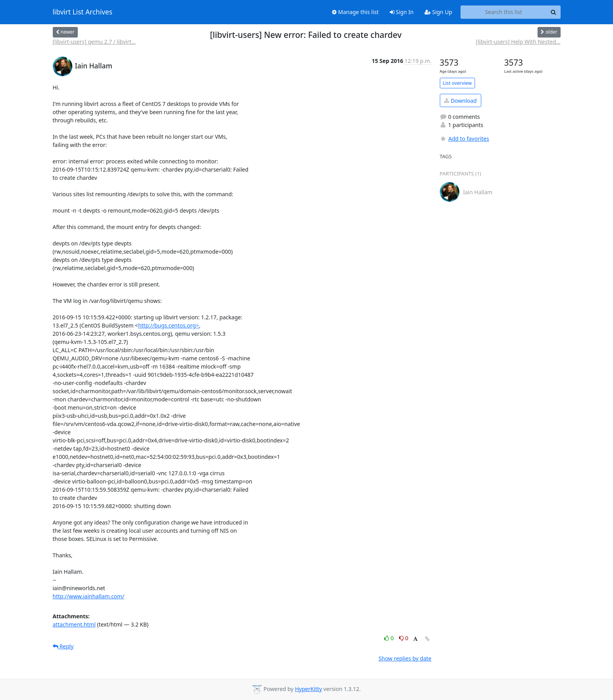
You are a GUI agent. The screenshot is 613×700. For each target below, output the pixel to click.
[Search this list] (504, 12)
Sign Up (438, 12)
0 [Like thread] (390, 638)
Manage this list (355, 12)
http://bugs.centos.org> (168, 325)
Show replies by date (405, 658)
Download (460, 101)
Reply (63, 646)
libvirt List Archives (83, 12)
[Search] (554, 12)
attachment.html (74, 624)
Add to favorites (464, 139)
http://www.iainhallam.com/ (89, 596)
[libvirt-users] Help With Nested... (518, 42)
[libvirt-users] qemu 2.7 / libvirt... (94, 42)
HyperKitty (308, 689)
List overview (457, 83)
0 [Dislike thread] (404, 638)
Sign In (402, 12)
